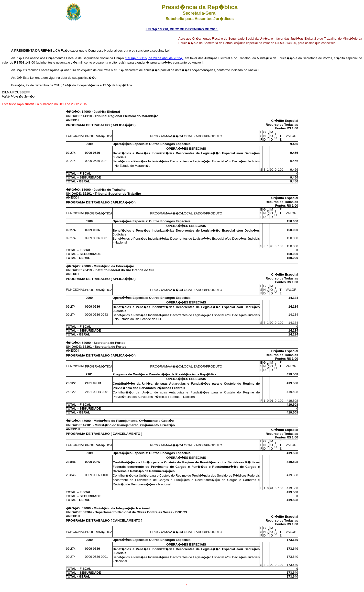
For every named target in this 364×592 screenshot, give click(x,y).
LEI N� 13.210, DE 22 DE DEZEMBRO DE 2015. (182, 29)
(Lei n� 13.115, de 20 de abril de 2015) (154, 58)
